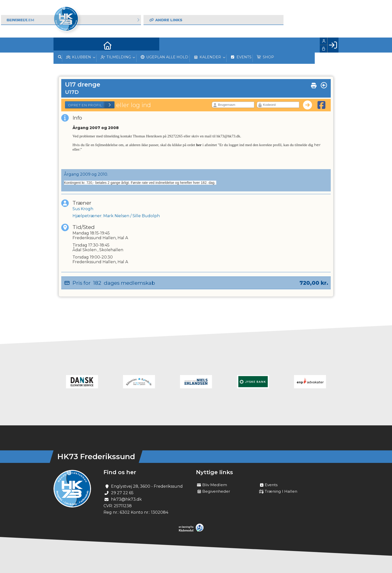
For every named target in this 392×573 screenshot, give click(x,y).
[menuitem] (61, 45)
